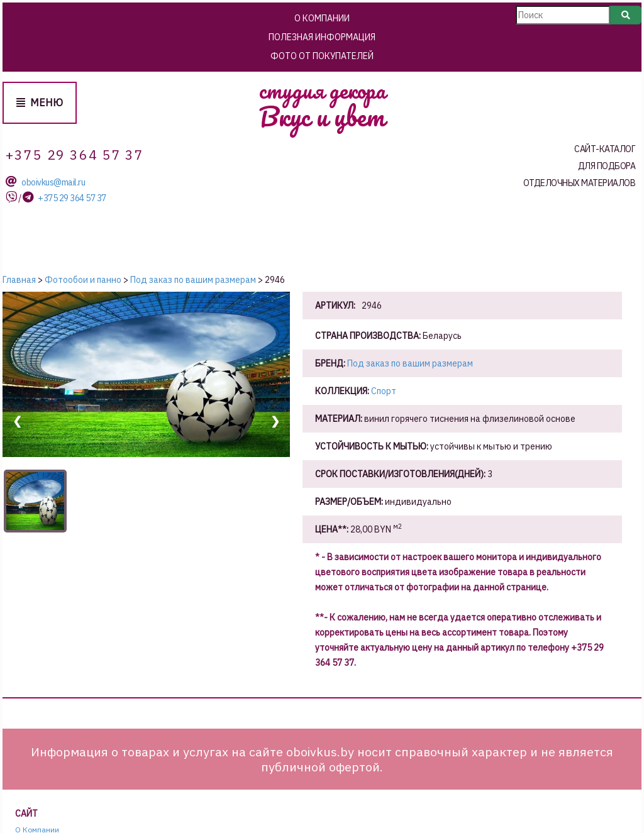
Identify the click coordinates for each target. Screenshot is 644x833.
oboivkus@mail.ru (53, 183)
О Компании (322, 18)
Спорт (384, 391)
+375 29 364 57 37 (72, 198)
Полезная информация (322, 37)
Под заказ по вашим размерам (410, 363)
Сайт (26, 814)
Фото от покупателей (322, 56)
